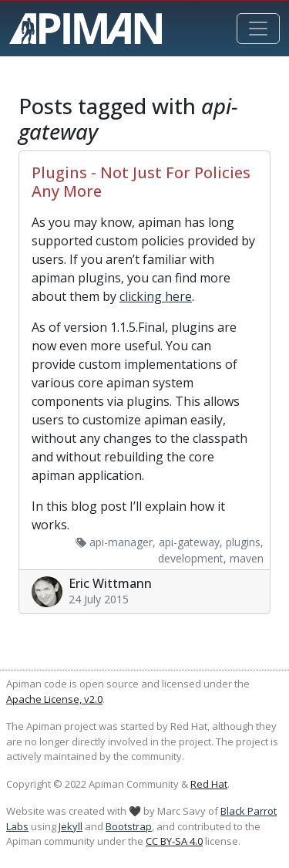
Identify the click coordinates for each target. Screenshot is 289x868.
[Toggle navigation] (258, 29)
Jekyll (71, 826)
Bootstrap (129, 826)
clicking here (156, 296)
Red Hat (209, 784)
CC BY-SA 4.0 (174, 841)
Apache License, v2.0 (54, 699)
